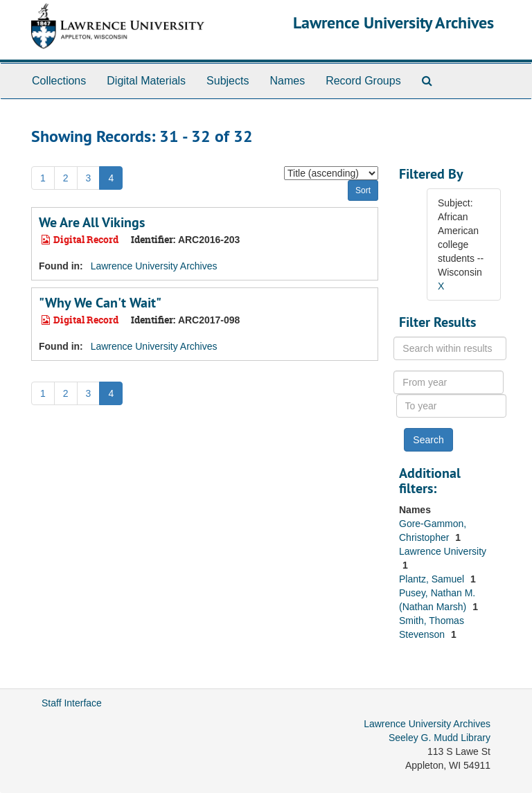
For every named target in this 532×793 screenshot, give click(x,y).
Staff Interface (72, 703)
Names (287, 81)
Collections (59, 81)
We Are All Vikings (92, 222)
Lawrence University (443, 551)
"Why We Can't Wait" (100, 303)
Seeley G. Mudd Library (440, 738)
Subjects (228, 81)
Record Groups (363, 81)
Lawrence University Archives (393, 23)
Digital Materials (146, 81)
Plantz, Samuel (433, 579)
